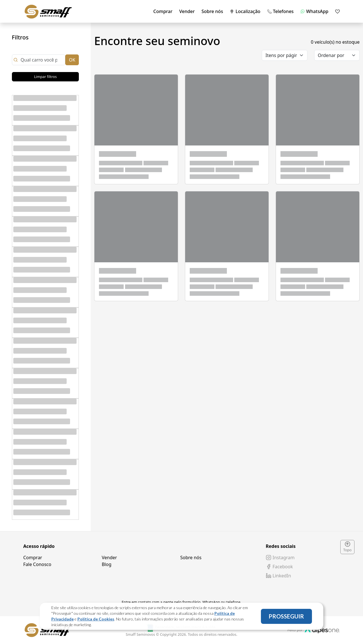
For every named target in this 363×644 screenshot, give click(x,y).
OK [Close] (72, 60)
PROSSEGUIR (286, 616)
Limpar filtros (45, 77)
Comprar (163, 11)
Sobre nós (212, 11)
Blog (107, 564)
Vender (187, 11)
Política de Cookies (96, 619)
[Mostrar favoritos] (337, 11)
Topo (347, 547)
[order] (337, 55)
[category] (285, 55)
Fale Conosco (37, 564)
